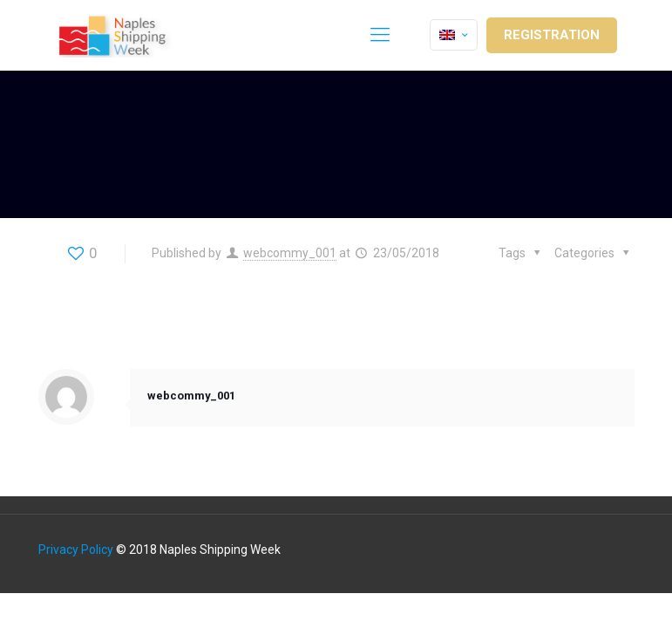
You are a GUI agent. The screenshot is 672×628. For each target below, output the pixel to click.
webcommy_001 (290, 253)
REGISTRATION (552, 35)
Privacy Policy (76, 549)
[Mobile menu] (380, 35)
